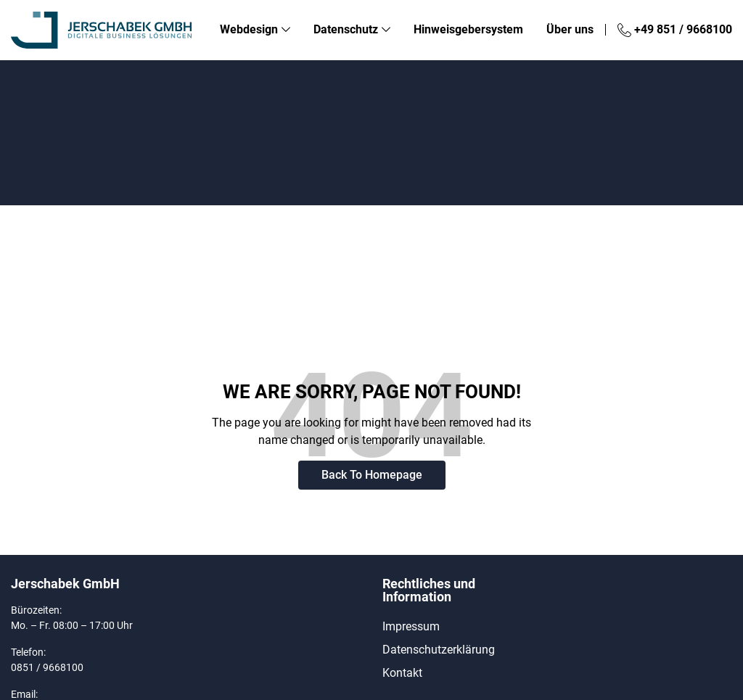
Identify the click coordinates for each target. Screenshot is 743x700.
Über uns (570, 29)
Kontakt (402, 673)
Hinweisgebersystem (468, 29)
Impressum (411, 626)
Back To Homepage (372, 475)
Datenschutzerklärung (439, 650)
